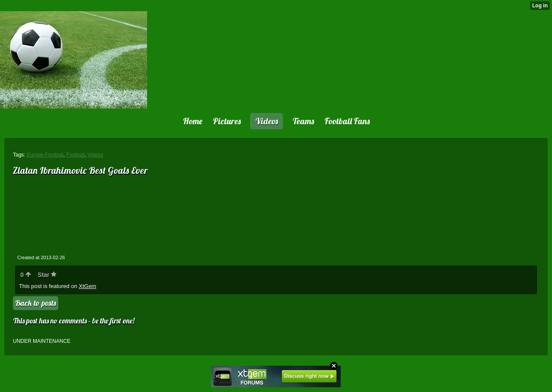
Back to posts (36, 303)
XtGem (88, 286)
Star (47, 275)
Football (75, 155)
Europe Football (45, 155)
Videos (95, 155)
